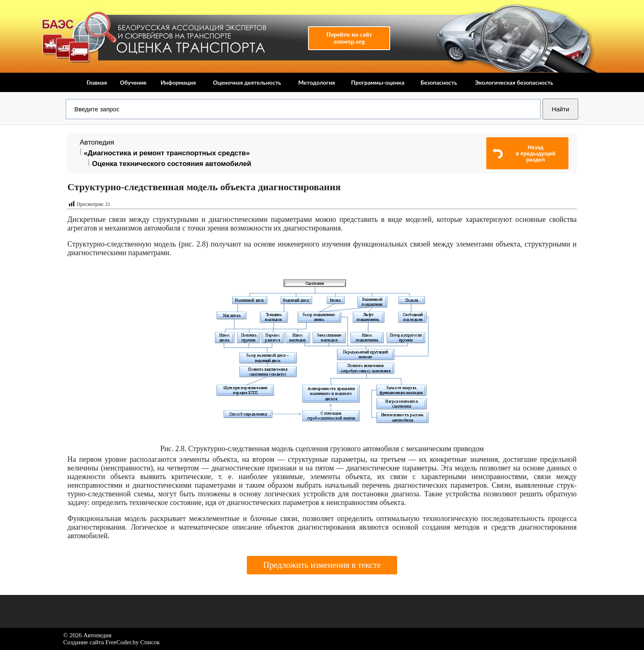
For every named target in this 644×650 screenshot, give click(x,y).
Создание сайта (84, 642)
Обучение (133, 82)
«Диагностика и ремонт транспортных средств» (167, 153)
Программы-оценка (378, 82)
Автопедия (97, 142)
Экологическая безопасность (514, 82)
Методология (316, 82)
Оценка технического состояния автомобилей (172, 164)
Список (150, 642)
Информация (178, 82)
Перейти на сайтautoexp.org (349, 38)
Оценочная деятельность (247, 82)
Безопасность (439, 82)
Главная (97, 82)
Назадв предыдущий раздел (536, 153)
